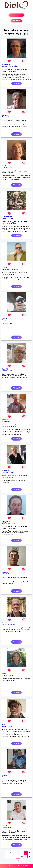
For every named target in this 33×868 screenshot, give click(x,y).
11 (18, 857)
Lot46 (4, 166)
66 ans (16, 66)
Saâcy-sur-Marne (7, 320)
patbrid (4, 318)
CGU (12, 866)
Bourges (5, 675)
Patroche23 (6, 471)
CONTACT (29, 866)
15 (18, 860)
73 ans (10, 168)
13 (26, 857)
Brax (4, 421)
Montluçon (6, 472)
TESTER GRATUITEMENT (16, 15)
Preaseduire (6, 64)
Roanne (5, 828)
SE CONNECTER (16, 21)
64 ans (16, 320)
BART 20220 (6, 521)
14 (29, 857)
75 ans (10, 117)
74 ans (8, 421)
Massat (5, 117)
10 (15, 857)
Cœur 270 (5, 420)
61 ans (10, 371)
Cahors (4, 168)
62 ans (16, 269)
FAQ (8, 866)
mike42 (5, 826)
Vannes (5, 574)
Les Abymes (6, 625)
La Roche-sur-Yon (8, 269)
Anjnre (4, 724)
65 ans (12, 472)
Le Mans (5, 218)
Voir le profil (16, 83)
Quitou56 (5, 369)
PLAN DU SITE (20, 866)
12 (22, 857)
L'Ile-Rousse (6, 523)
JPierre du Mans (7, 217)
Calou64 (5, 267)
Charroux (5, 777)
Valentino (5, 572)
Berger (4, 674)
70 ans (10, 574)
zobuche (5, 115)
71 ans (10, 726)
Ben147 (5, 623)
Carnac (4, 371)
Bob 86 (4, 775)
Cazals (4, 726)
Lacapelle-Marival (8, 66)
